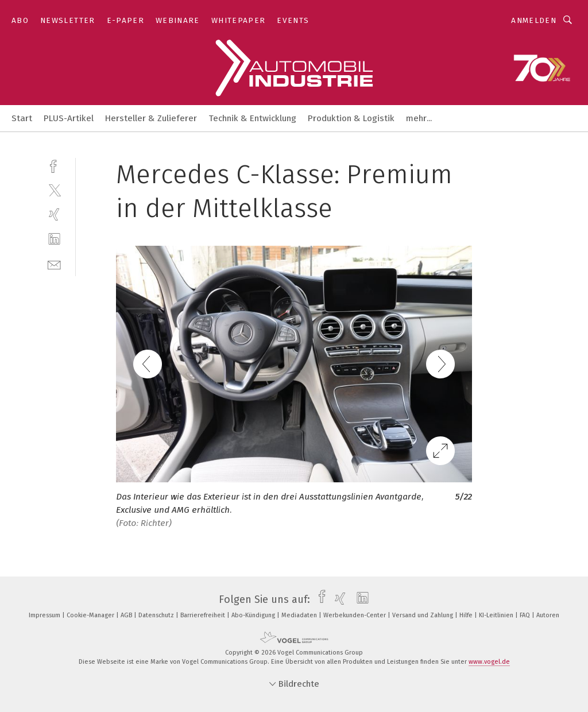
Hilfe (467, 615)
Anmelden (534, 20)
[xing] (54, 214)
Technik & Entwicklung (252, 118)
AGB (127, 615)
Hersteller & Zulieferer (151, 118)
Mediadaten (300, 615)
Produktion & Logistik (351, 118)
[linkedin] (54, 239)
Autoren (548, 615)
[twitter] (54, 190)
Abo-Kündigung (254, 615)
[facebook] (54, 165)
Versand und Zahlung (423, 615)
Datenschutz (157, 615)
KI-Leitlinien (497, 615)
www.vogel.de (489, 662)
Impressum (45, 615)
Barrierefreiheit (204, 615)
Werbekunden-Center (355, 615)
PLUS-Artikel (69, 118)
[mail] (54, 264)
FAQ (526, 615)
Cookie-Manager (91, 615)
